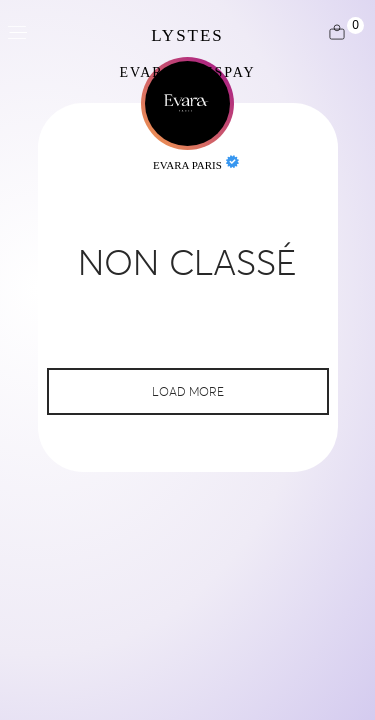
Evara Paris (187, 165)
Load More (188, 391)
